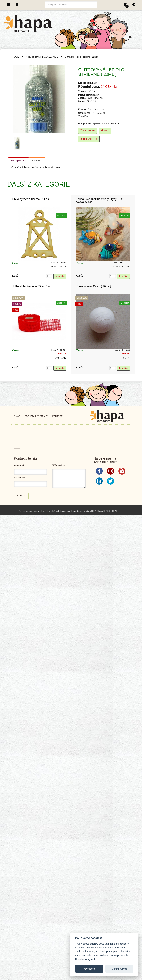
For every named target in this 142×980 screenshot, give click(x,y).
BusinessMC (66, 511)
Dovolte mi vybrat (85, 959)
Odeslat (21, 496)
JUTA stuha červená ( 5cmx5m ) (32, 286)
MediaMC (88, 511)
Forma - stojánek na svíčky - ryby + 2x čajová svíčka (99, 201)
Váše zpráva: (59, 465)
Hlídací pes (89, 139)
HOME (16, 57)
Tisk (105, 130)
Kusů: (16, 276)
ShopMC (44, 511)
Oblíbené (88, 130)
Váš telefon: (20, 478)
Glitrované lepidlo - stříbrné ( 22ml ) (81, 57)
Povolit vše (89, 969)
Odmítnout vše (119, 969)
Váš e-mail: (20, 465)
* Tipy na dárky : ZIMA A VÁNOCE (42, 57)
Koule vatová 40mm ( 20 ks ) (93, 286)
